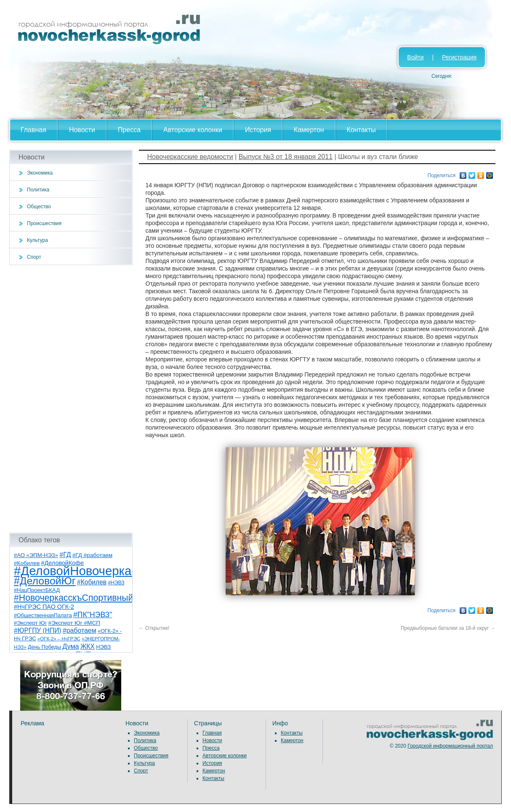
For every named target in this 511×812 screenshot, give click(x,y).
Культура (37, 240)
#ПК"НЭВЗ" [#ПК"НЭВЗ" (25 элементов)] (93, 615)
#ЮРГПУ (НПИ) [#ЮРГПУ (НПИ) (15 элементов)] (38, 630)
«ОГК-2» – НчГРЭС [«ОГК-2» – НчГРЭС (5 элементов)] (59, 639)
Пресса (129, 130)
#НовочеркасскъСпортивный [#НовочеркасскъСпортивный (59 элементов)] (74, 598)
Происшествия (44, 223)
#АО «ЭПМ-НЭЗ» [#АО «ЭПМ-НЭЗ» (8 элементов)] (36, 555)
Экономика (40, 173)
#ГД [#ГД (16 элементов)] (65, 555)
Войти (415, 57)
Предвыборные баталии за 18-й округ (448, 628)
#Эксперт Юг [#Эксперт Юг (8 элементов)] (30, 623)
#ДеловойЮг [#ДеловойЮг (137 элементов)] (45, 581)
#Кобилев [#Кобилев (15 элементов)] (92, 582)
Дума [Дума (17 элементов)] (71, 646)
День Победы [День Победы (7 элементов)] (44, 647)
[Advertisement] (71, 399)
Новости (82, 130)
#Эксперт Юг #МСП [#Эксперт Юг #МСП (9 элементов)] (75, 623)
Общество (39, 207)
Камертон (309, 130)
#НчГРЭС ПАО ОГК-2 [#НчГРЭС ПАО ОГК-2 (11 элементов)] (44, 607)
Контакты (361, 130)
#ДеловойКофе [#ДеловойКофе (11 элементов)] (63, 563)
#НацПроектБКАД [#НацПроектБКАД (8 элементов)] (37, 590)
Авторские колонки (193, 130)
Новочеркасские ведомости (190, 157)
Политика (38, 190)
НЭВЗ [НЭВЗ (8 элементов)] (103, 647)
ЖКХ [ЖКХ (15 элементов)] (88, 646)
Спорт (34, 257)
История (258, 130)
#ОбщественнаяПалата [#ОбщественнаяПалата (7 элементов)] (43, 616)
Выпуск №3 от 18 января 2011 (286, 157)
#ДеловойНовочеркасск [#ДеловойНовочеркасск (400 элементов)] (81, 571)
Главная (33, 130)
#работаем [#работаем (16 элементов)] (80, 630)
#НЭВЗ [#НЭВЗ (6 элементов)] (116, 583)
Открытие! (154, 628)
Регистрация (459, 57)
